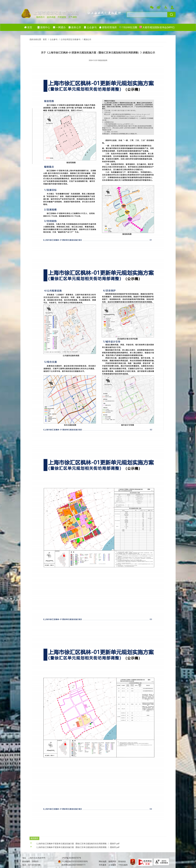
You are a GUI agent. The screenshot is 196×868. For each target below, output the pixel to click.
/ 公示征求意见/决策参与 (69, 39)
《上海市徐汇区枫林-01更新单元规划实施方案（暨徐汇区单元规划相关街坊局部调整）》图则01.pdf (77, 844)
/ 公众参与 (52, 39)
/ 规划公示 (86, 39)
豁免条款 (122, 861)
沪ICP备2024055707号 (71, 858)
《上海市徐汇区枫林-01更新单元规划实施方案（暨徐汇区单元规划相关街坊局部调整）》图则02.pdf (77, 847)
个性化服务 (123, 865)
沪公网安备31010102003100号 (74, 861)
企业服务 (112, 865)
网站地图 (103, 861)
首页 (45, 39)
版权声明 (112, 861)
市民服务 (103, 865)
